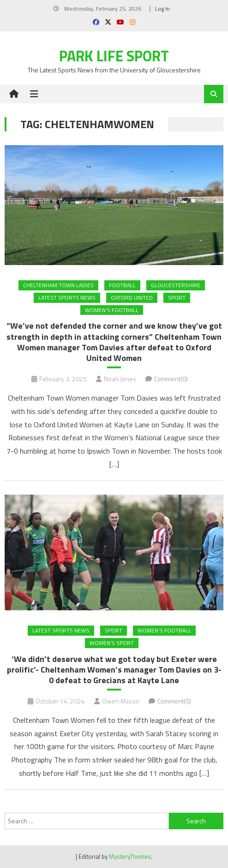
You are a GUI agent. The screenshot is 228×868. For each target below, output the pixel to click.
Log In (162, 9)
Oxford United (132, 298)
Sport (177, 298)
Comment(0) (171, 379)
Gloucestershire (176, 285)
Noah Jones (120, 379)
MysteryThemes (130, 856)
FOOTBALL (122, 285)
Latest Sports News (67, 298)
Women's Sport (112, 643)
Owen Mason (121, 701)
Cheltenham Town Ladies (58, 285)
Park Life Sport (114, 56)
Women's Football (112, 310)
